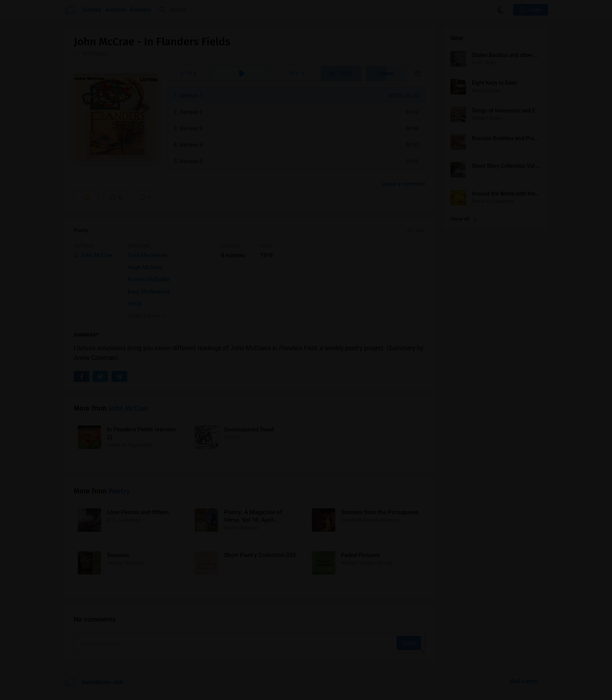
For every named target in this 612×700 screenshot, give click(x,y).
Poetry (81, 230)
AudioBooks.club (94, 682)
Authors (116, 10)
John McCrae (128, 408)
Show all (463, 219)
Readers (141, 10)
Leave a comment (403, 184)
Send (409, 643)
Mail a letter (524, 681)
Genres (92, 10)
